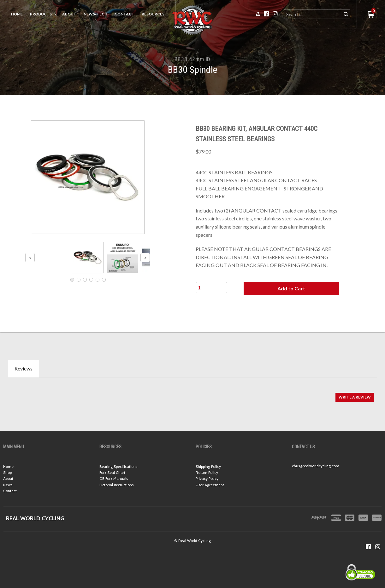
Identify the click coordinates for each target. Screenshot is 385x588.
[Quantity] (211, 288)
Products (41, 14)
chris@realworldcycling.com (316, 466)
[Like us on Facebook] (368, 547)
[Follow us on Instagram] (378, 547)
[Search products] (313, 14)
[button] (291, 288)
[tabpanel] (192, 394)
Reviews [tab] (24, 368)
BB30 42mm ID (193, 59)
